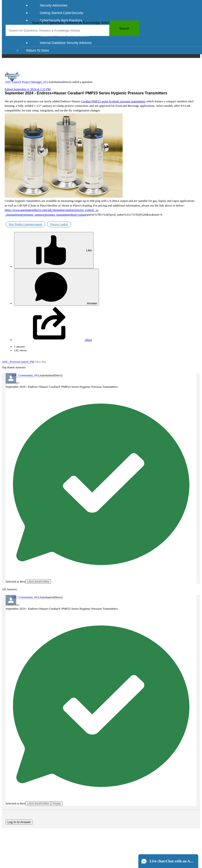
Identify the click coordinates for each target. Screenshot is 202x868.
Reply (57, 803)
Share (53, 340)
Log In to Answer (19, 822)
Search (124, 28)
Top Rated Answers (14, 367)
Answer (57, 287)
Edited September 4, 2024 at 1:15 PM (28, 89)
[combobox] (72, 30)
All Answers (9, 589)
